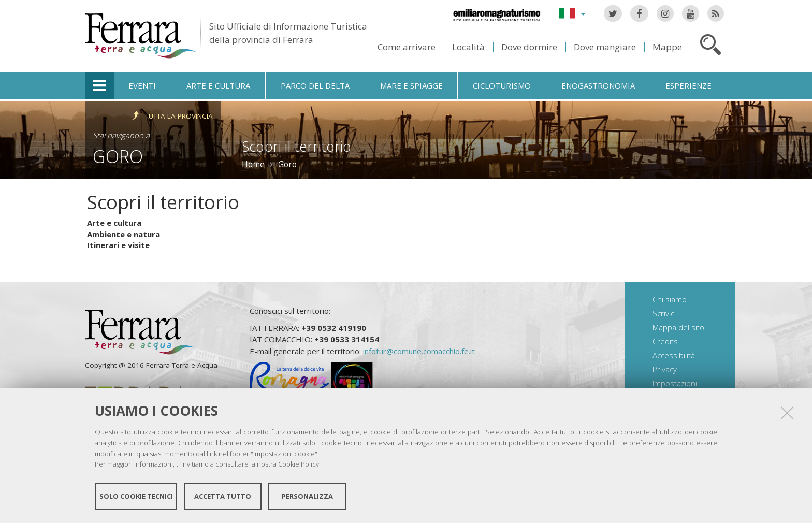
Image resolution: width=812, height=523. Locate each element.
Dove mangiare (605, 47)
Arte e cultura (218, 85)
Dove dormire (529, 47)
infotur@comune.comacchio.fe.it (419, 351)
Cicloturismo (502, 85)
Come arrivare (407, 47)
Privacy (665, 369)
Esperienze (688, 85)
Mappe (667, 47)
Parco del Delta (315, 85)
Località (468, 47)
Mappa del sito (678, 327)
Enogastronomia (598, 85)
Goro (118, 156)
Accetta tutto (223, 496)
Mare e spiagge (411, 85)
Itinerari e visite (118, 245)
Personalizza (307, 496)
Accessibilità (674, 355)
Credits (665, 341)
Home (253, 164)
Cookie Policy (299, 464)
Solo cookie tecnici (136, 496)
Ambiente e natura (124, 234)
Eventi (142, 85)
